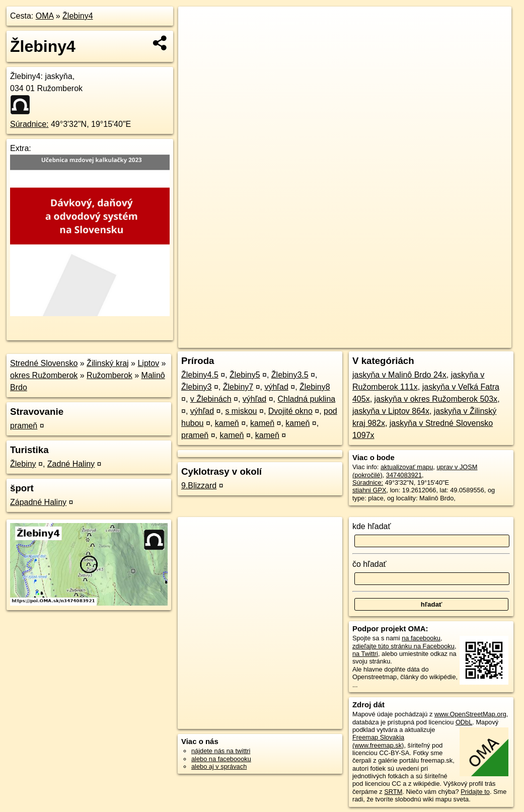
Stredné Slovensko (44, 363)
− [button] (196, 39)
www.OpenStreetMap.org (470, 714)
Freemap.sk (390, 340)
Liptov (148, 363)
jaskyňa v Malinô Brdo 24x (399, 375)
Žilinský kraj (108, 363)
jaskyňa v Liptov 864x (391, 411)
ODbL (464, 722)
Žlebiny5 (245, 375)
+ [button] (196, 24)
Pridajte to (475, 792)
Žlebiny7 (238, 387)
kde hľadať (372, 526)
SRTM (393, 792)
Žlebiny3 (196, 387)
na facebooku (421, 638)
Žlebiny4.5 (200, 375)
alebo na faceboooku (221, 759)
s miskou (241, 411)
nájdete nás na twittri (221, 751)
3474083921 (404, 475)
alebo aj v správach (219, 766)
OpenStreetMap (338, 340)
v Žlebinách (211, 399)
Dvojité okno (290, 411)
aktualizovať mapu (407, 467)
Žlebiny (23, 464)
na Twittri (365, 654)
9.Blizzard (199, 486)
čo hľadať (369, 564)
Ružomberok (109, 375)
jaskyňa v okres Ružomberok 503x (436, 399)
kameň (227, 423)
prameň (24, 426)
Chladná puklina (306, 399)
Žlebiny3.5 (290, 375)
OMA (45, 16)
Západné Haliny (38, 502)
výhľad (276, 387)
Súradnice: (29, 124)
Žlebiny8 (315, 387)
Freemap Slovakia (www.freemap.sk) (378, 741)
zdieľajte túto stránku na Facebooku (403, 646)
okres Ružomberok (44, 375)
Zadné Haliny (71, 464)
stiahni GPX (369, 490)
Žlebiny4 (78, 16)
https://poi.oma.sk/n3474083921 (466, 340)
